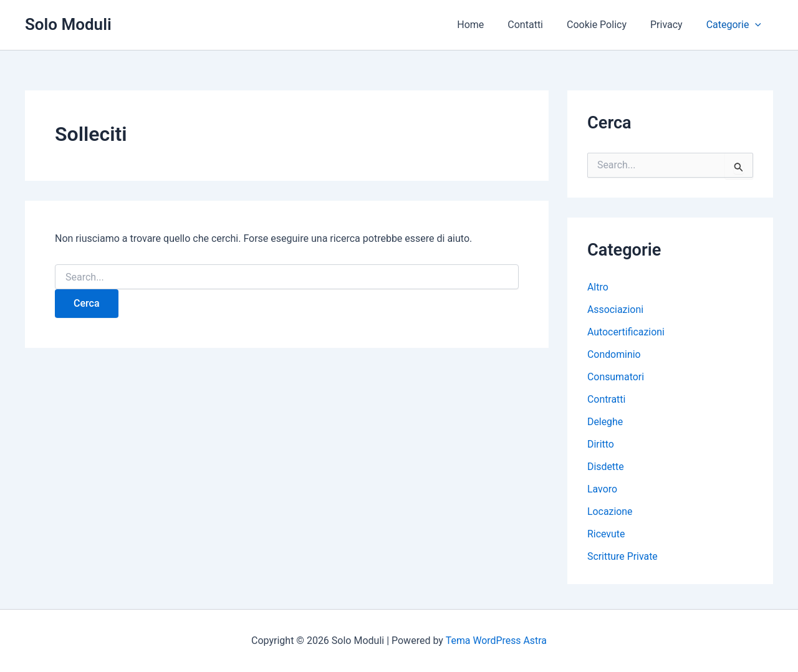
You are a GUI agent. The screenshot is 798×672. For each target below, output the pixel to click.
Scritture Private (623, 556)
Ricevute (606, 534)
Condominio (614, 354)
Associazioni (616, 310)
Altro (598, 287)
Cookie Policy (606, 25)
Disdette (606, 467)
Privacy (672, 25)
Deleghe (605, 422)
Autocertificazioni (626, 332)
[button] (757, 25)
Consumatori (616, 377)
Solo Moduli (68, 24)
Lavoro (602, 489)
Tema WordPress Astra (496, 641)
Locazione (610, 511)
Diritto (601, 444)
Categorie (736, 25)
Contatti (538, 25)
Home (487, 25)
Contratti (607, 399)
